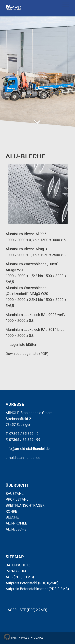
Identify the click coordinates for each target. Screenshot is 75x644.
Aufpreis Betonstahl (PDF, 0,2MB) (32, 583)
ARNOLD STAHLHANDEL (31, 638)
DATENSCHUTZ (18, 565)
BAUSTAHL (15, 494)
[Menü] (64, 4)
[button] (7, 637)
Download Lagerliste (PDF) (27, 354)
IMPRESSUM (16, 571)
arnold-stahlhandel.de (23, 458)
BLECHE (12, 517)
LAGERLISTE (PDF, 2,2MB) (26, 610)
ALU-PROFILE (16, 523)
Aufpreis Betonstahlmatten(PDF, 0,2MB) (37, 589)
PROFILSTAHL (17, 499)
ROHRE (11, 511)
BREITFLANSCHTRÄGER (25, 505)
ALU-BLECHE (16, 529)
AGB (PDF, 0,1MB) (20, 577)
